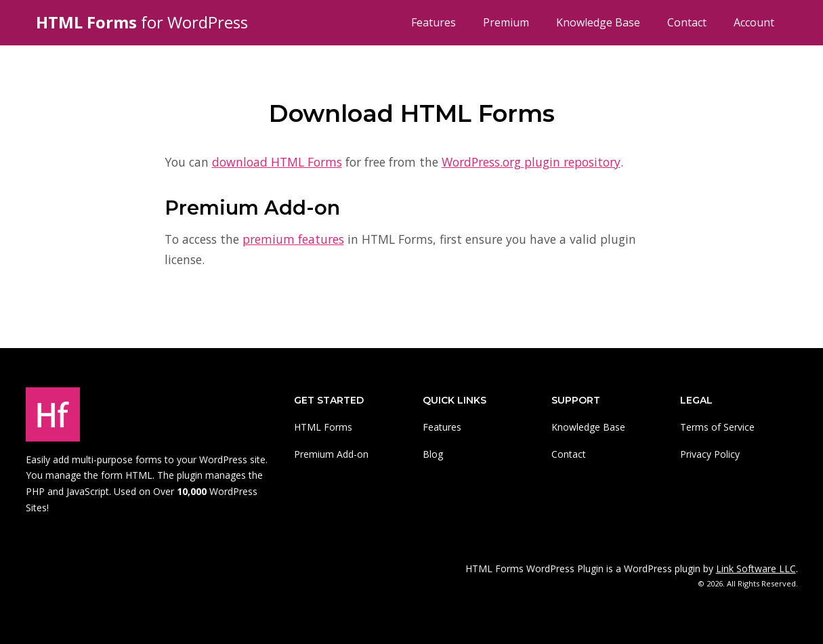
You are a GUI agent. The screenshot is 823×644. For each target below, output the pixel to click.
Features (434, 22)
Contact (687, 22)
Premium (506, 22)
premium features (293, 239)
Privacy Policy (710, 454)
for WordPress (142, 22)
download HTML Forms (277, 162)
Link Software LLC (756, 568)
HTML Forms (323, 427)
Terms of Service (717, 427)
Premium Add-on (331, 454)
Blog (433, 454)
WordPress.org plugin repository (531, 162)
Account (754, 22)
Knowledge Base (598, 22)
